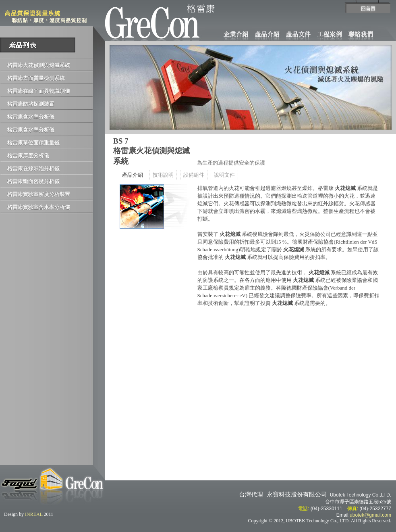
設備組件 (194, 175)
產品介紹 (133, 175)
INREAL (34, 514)
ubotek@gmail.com (370, 515)
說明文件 (224, 175)
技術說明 (163, 175)
